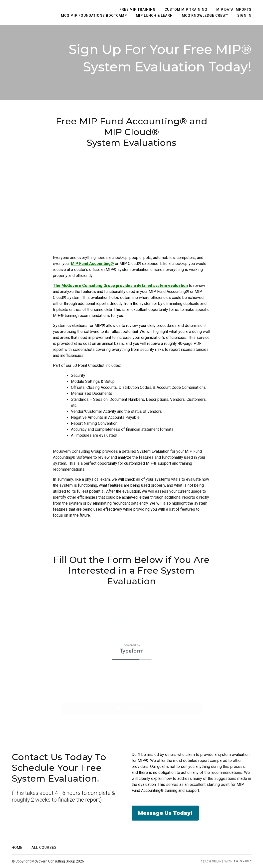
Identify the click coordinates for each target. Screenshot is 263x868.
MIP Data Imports (234, 9)
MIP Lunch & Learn (154, 15)
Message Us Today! (165, 813)
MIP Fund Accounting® (92, 264)
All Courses (44, 848)
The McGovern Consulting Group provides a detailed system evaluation (120, 286)
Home (17, 848)
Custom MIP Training (186, 9)
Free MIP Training (137, 9)
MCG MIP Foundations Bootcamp (94, 15)
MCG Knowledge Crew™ (205, 15)
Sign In (244, 15)
